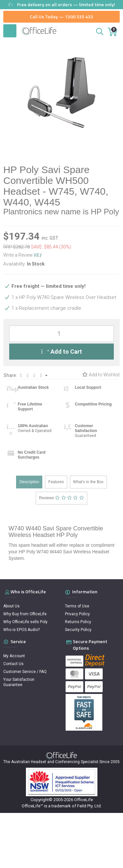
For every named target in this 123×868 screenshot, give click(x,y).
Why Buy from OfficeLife (25, 614)
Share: (26, 375)
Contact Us (13, 664)
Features (56, 482)
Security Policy (78, 630)
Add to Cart (61, 352)
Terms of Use (77, 606)
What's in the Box (88, 482)
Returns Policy (78, 622)
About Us (11, 606)
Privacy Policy (77, 614)
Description (29, 482)
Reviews (61, 498)
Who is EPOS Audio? (21, 630)
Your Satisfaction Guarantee (19, 682)
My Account (14, 656)
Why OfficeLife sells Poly (25, 622)
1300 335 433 (79, 17)
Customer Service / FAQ (25, 672)
